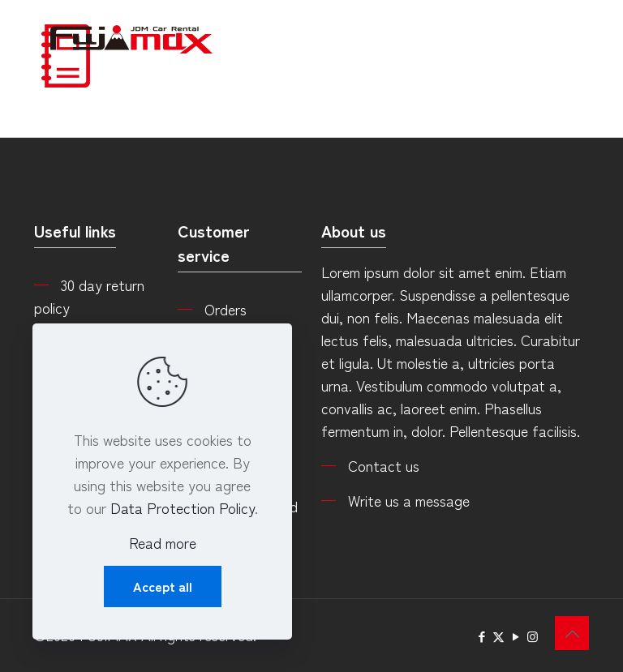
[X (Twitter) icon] (498, 636)
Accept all (163, 586)
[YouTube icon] (516, 636)
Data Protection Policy (183, 507)
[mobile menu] (563, 36)
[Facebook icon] (481, 636)
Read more (163, 542)
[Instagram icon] (533, 636)
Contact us (384, 465)
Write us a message (409, 500)
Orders (226, 309)
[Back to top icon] (572, 633)
